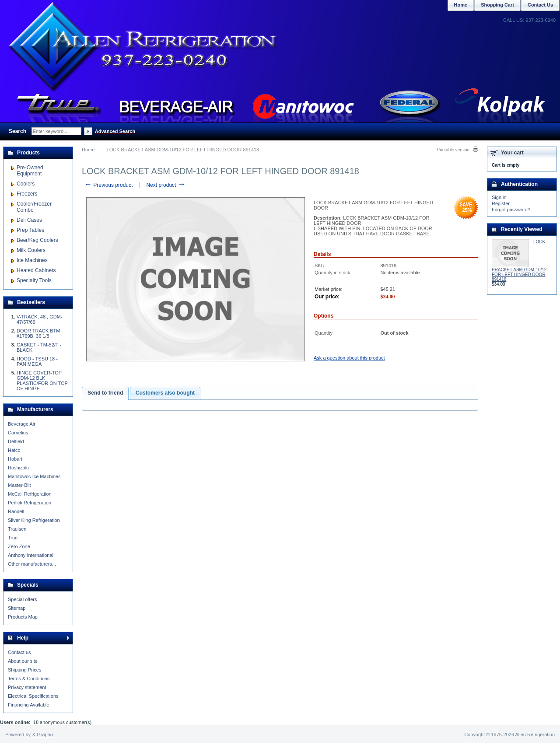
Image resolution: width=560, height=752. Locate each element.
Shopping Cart (497, 5)
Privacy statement (27, 687)
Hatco (14, 450)
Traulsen (17, 529)
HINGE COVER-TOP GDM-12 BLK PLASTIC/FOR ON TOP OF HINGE (42, 381)
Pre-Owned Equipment (30, 171)
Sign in (499, 197)
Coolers (26, 184)
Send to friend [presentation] (105, 393)
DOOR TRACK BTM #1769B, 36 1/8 (38, 333)
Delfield (16, 441)
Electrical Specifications (33, 696)
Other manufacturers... (32, 564)
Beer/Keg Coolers (37, 240)
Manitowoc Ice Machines (34, 476)
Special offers (22, 599)
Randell (16, 511)
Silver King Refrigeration (34, 520)
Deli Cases (29, 220)
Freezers (27, 194)
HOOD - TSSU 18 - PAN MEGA (37, 361)
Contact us (19, 652)
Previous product (108, 185)
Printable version (453, 150)
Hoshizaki (18, 468)
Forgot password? (511, 210)
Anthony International (31, 555)
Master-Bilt (19, 485)
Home (88, 150)
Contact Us (540, 5)
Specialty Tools (34, 280)
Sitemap (17, 608)
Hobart (15, 459)
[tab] (105, 393)
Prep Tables (30, 230)
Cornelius (18, 433)
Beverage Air (22, 424)
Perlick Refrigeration (30, 503)
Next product (166, 185)
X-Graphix (43, 735)
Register (501, 203)
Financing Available (29, 705)
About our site (23, 661)
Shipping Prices (24, 670)
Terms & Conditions (29, 679)
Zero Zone (19, 546)
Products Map (23, 617)
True (13, 538)
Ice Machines (32, 260)
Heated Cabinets (36, 270)
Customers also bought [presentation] (165, 393)
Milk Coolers (31, 250)
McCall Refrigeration (30, 494)
